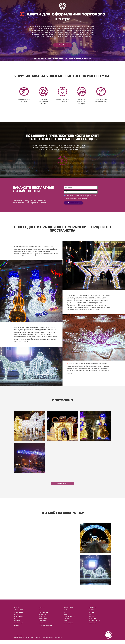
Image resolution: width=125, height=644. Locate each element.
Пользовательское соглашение (24, 641)
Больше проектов (62, 486)
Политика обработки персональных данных (49, 641)
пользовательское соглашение (79, 197)
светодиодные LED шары (80, 303)
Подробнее (62, 45)
